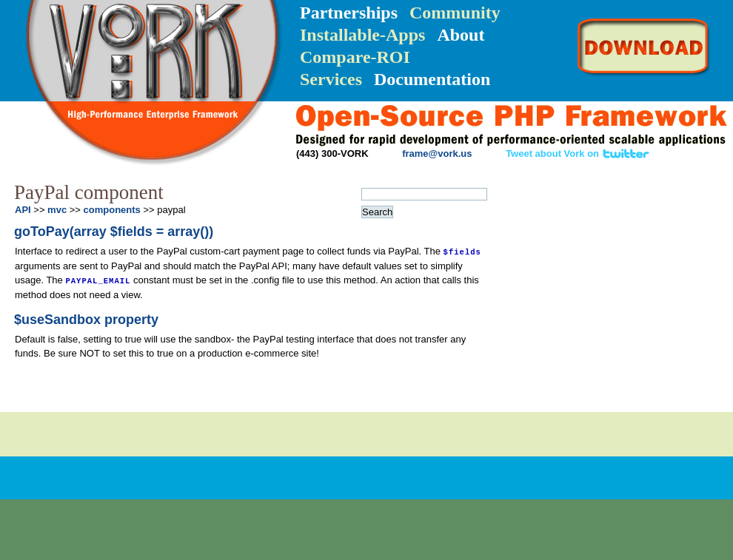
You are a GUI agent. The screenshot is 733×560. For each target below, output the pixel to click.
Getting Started (585, 232)
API (604, 298)
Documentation (432, 79)
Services (331, 79)
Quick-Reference (581, 260)
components (112, 210)
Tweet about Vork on (578, 154)
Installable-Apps (362, 35)
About (461, 35)
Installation (580, 204)
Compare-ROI (355, 57)
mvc (57, 210)
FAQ (665, 315)
